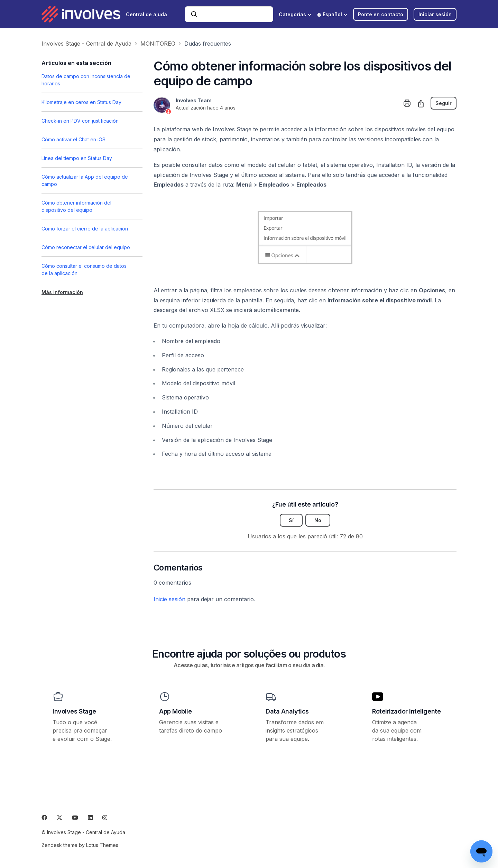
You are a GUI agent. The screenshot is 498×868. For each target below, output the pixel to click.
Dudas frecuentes (208, 44)
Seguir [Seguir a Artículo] (444, 103)
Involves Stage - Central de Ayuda (86, 44)
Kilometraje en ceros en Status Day (81, 102)
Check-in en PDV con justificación (80, 121)
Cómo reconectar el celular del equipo (86, 247)
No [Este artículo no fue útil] (318, 520)
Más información (62, 292)
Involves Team (194, 100)
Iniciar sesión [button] (435, 14)
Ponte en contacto (381, 14)
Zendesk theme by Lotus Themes (80, 845)
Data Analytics (287, 711)
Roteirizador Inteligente (406, 711)
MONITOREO (158, 44)
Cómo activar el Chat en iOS (73, 139)
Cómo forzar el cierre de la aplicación (85, 229)
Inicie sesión (169, 599)
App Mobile (176, 711)
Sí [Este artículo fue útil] (291, 520)
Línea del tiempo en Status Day (77, 158)
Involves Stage (74, 711)
